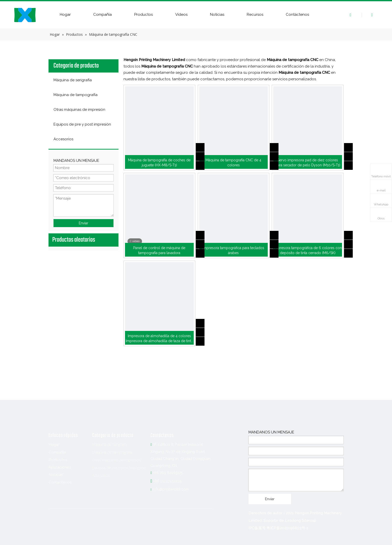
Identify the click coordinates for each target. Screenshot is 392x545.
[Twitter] (73, 518)
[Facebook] (52, 518)
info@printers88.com (171, 489)
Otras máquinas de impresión (116, 460)
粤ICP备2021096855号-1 (287, 528)
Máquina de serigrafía (110, 445)
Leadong (293, 520)
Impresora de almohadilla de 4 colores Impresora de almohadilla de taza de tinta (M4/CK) (159, 339)
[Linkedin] (63, 518)
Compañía (102, 15)
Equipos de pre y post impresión (119, 468)
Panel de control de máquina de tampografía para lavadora (159, 250)
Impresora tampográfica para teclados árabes (233, 250)
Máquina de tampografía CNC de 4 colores (233, 163)
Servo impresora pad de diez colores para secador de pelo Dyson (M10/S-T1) (308, 163)
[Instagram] (93, 518)
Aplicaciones (60, 467)
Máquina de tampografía (112, 452)
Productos (143, 15)
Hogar (65, 15)
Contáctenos (297, 15)
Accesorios (101, 475)
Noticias (217, 15)
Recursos (255, 15)
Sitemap (309, 520)
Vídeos (181, 15)
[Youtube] (83, 518)
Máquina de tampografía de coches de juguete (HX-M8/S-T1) (159, 163)
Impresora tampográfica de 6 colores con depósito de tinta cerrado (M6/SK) (308, 250)
